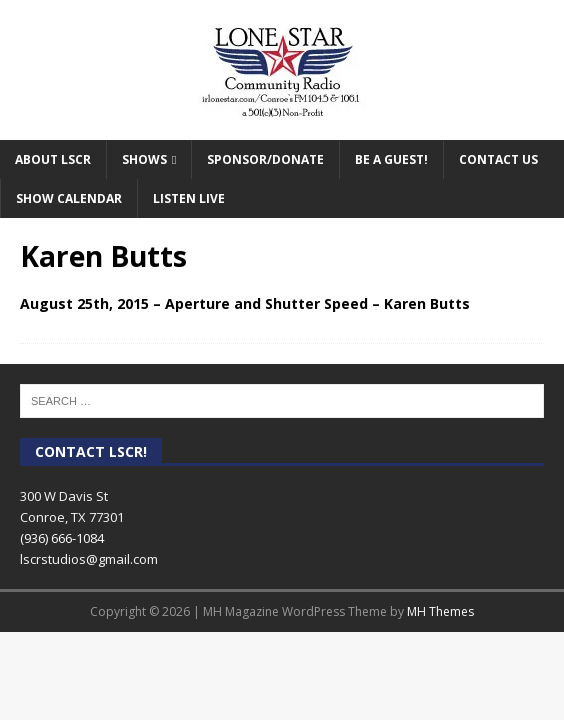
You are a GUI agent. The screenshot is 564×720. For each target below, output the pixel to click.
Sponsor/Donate (265, 159)
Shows (144, 159)
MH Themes (440, 611)
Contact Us (498, 159)
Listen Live (189, 198)
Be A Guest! (391, 159)
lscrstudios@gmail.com (89, 559)
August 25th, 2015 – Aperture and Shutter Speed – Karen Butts (245, 303)
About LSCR (53, 159)
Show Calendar (69, 198)
